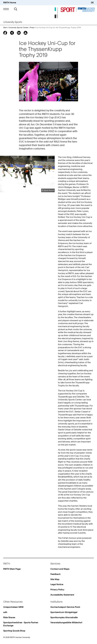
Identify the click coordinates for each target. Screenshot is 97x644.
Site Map (55, 579)
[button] (6, 9)
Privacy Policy (57, 590)
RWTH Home (10, 3)
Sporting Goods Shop (14, 631)
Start (5, 27)
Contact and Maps (60, 569)
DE (92, 3)
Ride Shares (9, 617)
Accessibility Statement (62, 595)
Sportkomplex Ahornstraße (64, 617)
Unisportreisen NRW (13, 607)
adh (5, 612)
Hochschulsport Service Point (65, 607)
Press (32, 27)
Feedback (55, 574)
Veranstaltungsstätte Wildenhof (66, 622)
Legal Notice (57, 584)
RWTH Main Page (12, 569)
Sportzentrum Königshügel (64, 612)
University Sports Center (18, 27)
